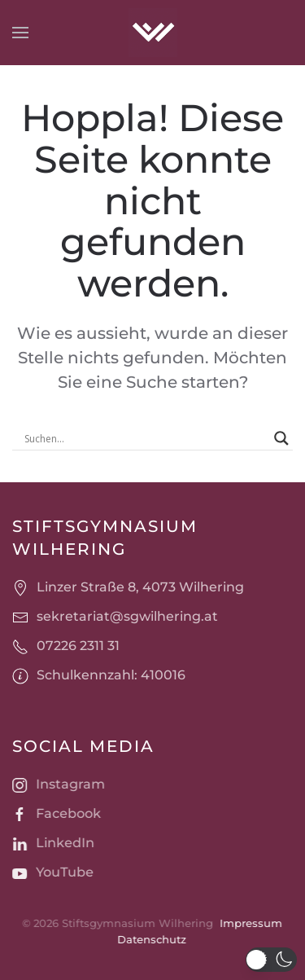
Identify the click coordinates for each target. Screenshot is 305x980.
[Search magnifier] (281, 438)
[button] (20, 33)
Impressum (249, 923)
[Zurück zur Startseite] (153, 33)
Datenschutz (151, 939)
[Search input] (145, 438)
